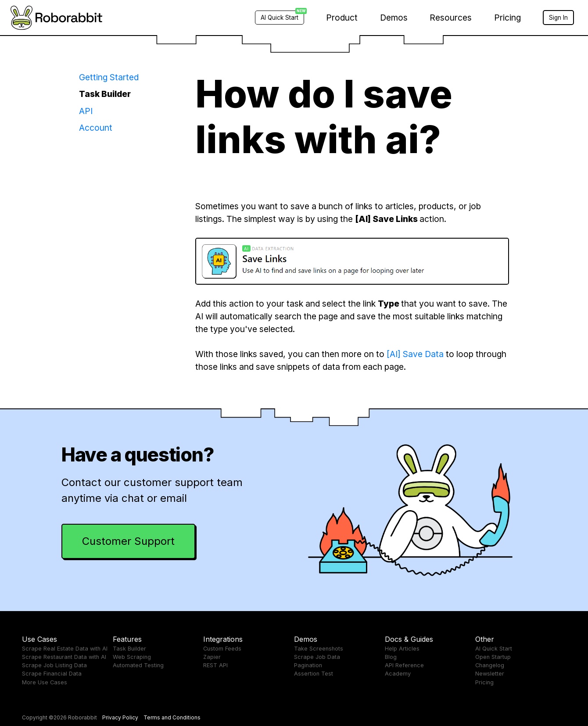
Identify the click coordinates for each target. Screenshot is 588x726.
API (86, 111)
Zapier (212, 657)
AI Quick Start (494, 649)
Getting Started (109, 77)
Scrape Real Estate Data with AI (65, 649)
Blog (391, 657)
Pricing (507, 18)
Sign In (558, 18)
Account (96, 128)
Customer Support (128, 541)
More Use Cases (45, 682)
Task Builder (105, 94)
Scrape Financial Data (52, 674)
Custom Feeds (222, 649)
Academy (398, 674)
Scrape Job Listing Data (54, 665)
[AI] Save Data (415, 354)
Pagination (308, 665)
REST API (215, 665)
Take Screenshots (319, 649)
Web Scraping (132, 657)
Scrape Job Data (317, 657)
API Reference (404, 665)
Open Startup (493, 657)
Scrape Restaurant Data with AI (64, 657)
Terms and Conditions (172, 717)
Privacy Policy (120, 717)
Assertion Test (314, 674)
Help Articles (402, 649)
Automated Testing (138, 665)
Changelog (490, 665)
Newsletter (490, 674)
